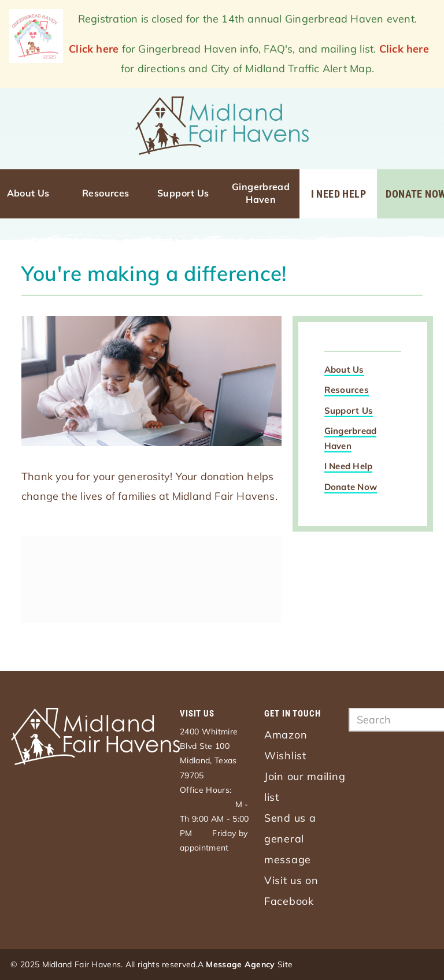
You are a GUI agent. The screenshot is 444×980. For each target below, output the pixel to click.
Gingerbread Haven (262, 193)
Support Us (183, 193)
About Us (28, 193)
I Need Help (338, 194)
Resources (106, 193)
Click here (94, 49)
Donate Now (351, 487)
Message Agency (240, 964)
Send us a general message (290, 839)
